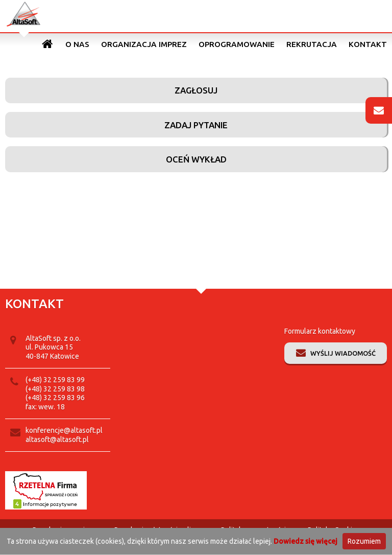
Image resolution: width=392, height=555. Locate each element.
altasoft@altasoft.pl (57, 440)
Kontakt (368, 44)
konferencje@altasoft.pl (64, 430)
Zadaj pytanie (196, 125)
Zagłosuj (196, 90)
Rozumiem (364, 541)
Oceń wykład (196, 159)
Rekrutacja (312, 44)
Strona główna (48, 44)
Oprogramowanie (237, 44)
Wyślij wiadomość (343, 353)
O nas (77, 44)
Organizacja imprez (144, 44)
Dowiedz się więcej (305, 541)
